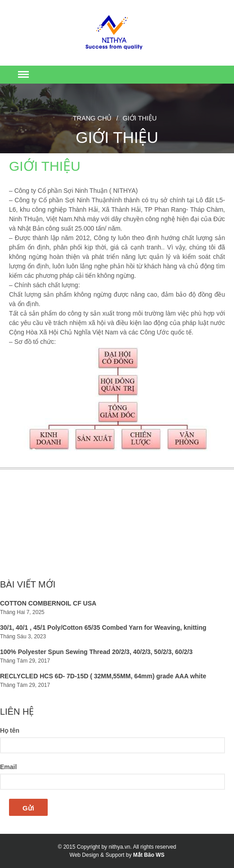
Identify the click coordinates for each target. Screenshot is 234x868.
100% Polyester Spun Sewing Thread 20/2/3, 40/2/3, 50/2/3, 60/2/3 (96, 652)
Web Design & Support (97, 855)
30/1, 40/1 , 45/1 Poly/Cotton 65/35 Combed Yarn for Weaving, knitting (103, 628)
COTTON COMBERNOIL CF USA (48, 603)
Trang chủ (92, 118)
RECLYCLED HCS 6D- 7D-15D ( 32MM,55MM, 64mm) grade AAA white (103, 676)
